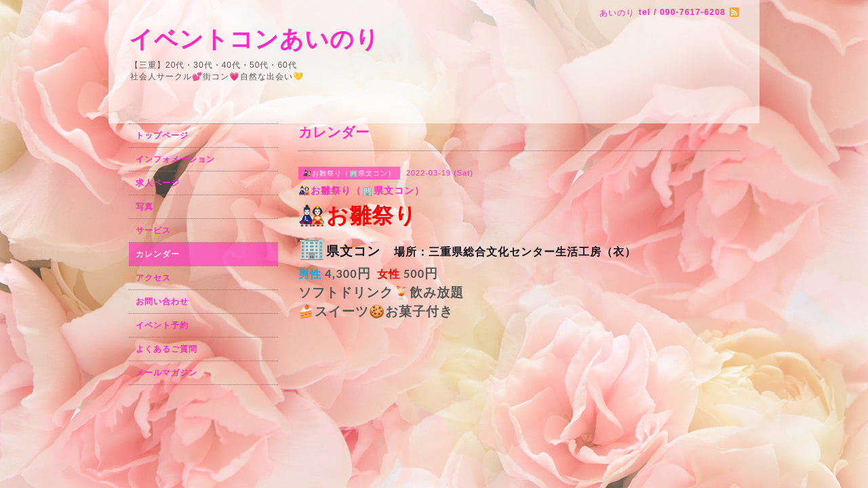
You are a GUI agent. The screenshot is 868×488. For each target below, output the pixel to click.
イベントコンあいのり (254, 39)
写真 (144, 207)
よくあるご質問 (166, 349)
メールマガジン (166, 373)
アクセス (153, 278)
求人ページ (158, 183)
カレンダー (158, 254)
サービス (153, 230)
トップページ (162, 136)
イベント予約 (162, 325)
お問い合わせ (162, 302)
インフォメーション (175, 159)
